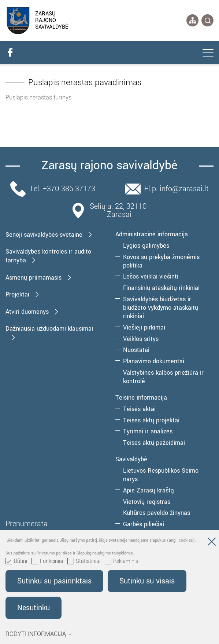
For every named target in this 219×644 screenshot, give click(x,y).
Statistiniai (84, 561)
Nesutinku (34, 608)
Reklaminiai (122, 561)
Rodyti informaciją (39, 634)
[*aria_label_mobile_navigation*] (208, 54)
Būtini (16, 561)
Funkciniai (47, 561)
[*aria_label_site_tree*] (192, 20)
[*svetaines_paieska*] (207, 20)
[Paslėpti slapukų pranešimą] (212, 543)
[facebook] (10, 52)
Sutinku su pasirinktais (54, 581)
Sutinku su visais (147, 581)
